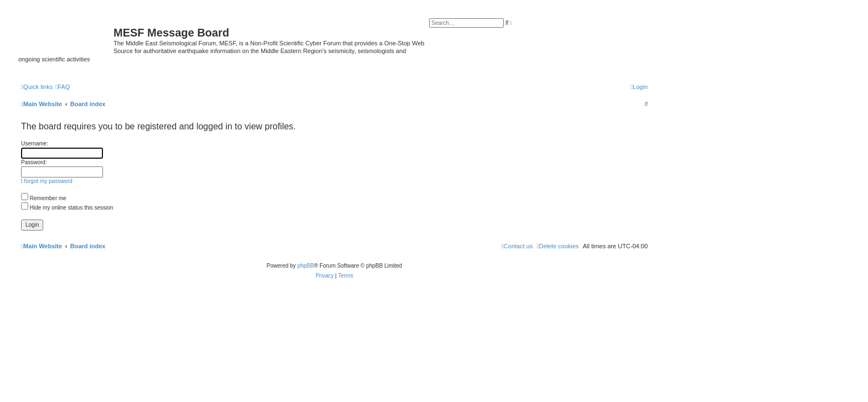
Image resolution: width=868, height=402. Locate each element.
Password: (34, 162)
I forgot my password (47, 181)
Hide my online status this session (67, 208)
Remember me (44, 198)
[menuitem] (63, 87)
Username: (35, 143)
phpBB (306, 266)
